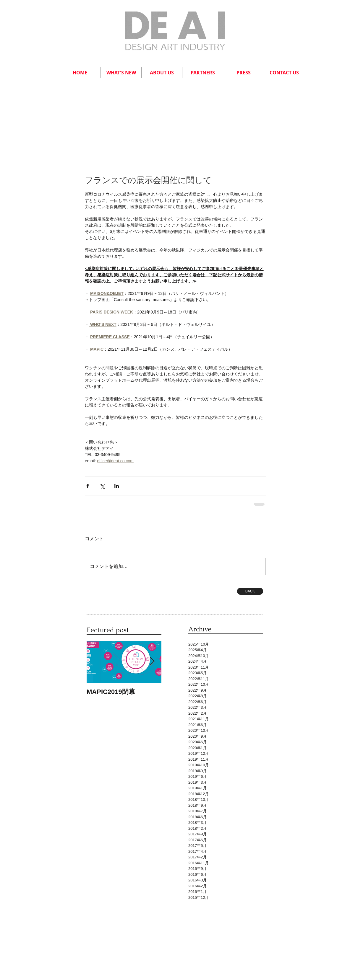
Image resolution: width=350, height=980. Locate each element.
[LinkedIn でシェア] (117, 486)
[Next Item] (152, 662)
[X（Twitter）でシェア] (102, 486)
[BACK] (250, 591)
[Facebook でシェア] (88, 486)
